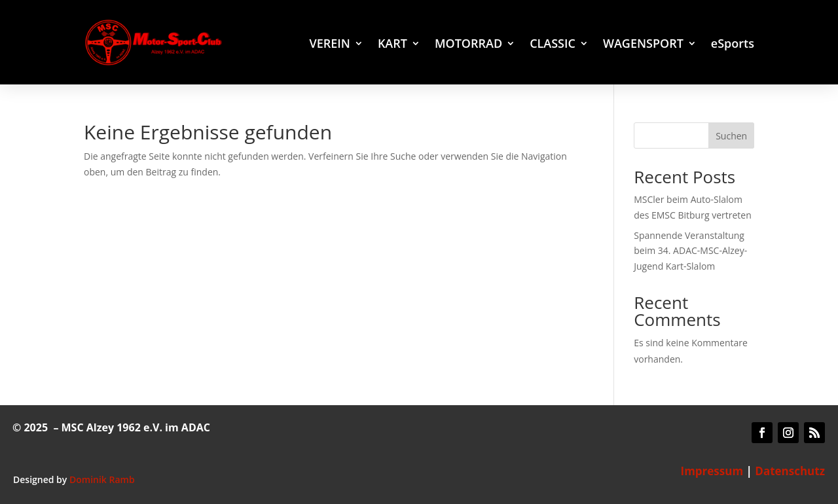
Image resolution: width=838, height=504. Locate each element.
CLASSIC (553, 45)
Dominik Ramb (102, 479)
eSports (733, 45)
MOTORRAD (468, 45)
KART (392, 45)
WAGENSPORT (643, 45)
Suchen (731, 136)
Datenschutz (790, 471)
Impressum (712, 471)
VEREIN (329, 45)
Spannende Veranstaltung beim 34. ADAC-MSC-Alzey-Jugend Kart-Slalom (690, 251)
